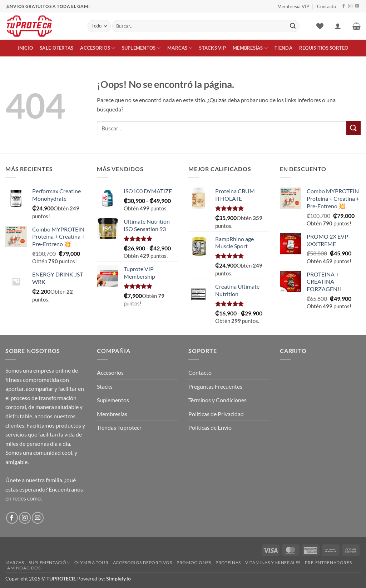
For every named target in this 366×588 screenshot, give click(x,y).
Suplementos (141, 48)
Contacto (327, 6)
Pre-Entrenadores (328, 562)
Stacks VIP (212, 48)
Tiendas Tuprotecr (119, 427)
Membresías (250, 48)
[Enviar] (293, 26)
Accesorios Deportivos (143, 562)
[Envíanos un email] (38, 518)
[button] (338, 26)
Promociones (194, 562)
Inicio (25, 48)
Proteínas (228, 562)
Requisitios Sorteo (324, 48)
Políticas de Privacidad (216, 414)
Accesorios (97, 48)
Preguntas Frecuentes (215, 386)
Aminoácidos (24, 568)
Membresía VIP (293, 6)
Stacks (105, 386)
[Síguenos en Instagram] (350, 6)
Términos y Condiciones (217, 400)
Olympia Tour (91, 562)
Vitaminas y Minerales (273, 562)
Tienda (283, 48)
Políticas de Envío (210, 427)
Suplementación (49, 562)
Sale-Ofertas (56, 48)
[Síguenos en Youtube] (357, 6)
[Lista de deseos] (320, 26)
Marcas (180, 48)
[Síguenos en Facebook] (343, 6)
